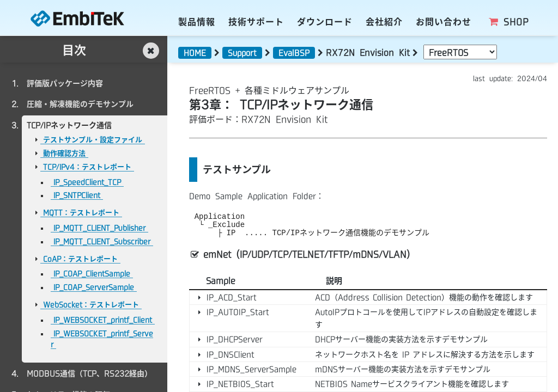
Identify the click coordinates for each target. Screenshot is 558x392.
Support (242, 53)
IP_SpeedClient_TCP (87, 182)
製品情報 (197, 22)
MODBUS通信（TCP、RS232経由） (89, 373)
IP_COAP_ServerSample (94, 287)
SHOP (508, 22)
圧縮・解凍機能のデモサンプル (80, 104)
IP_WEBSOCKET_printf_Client (103, 320)
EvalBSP (294, 53)
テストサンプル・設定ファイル (93, 140)
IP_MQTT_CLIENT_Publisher (99, 228)
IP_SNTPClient (77, 195)
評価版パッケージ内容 (65, 83)
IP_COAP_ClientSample (92, 274)
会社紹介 (384, 22)
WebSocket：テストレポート (91, 305)
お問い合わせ (444, 22)
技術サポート (256, 22)
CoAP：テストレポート (80, 259)
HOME (195, 53)
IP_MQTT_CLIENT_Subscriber (102, 241)
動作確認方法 (64, 153)
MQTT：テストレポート (81, 213)
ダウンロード (325, 22)
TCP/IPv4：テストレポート (87, 167)
